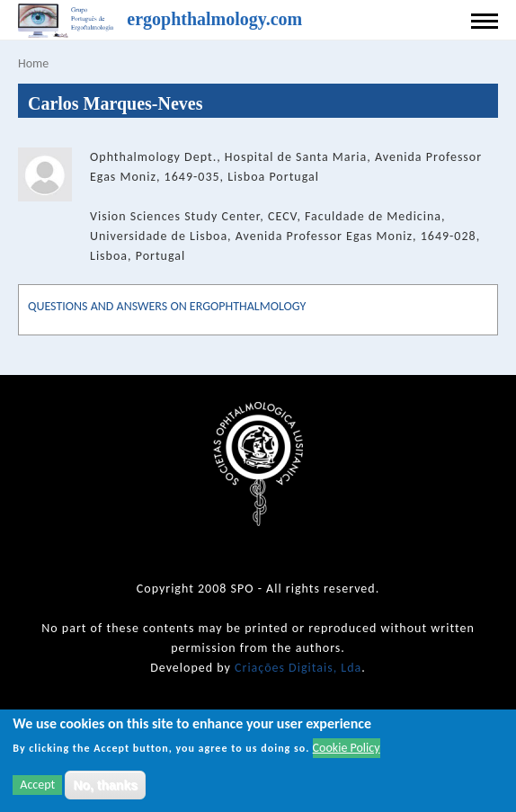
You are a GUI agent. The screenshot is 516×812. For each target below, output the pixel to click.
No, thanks (105, 787)
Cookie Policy (347, 750)
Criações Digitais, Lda (298, 668)
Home (33, 63)
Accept (37, 786)
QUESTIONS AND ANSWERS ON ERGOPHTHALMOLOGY (167, 306)
